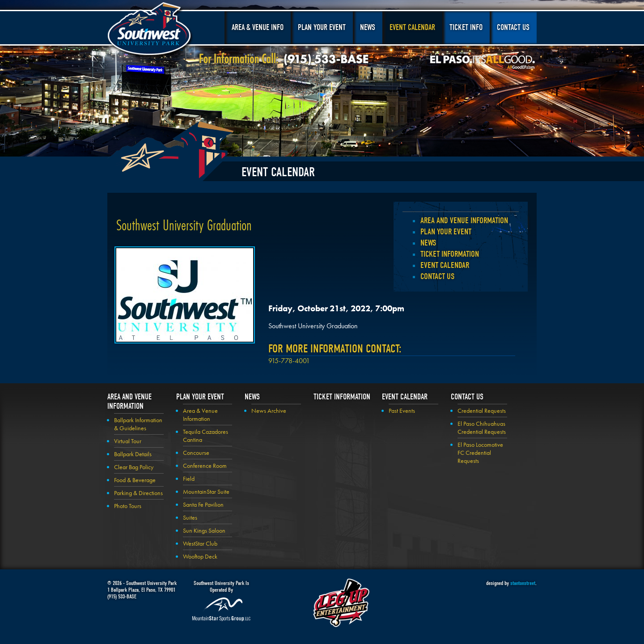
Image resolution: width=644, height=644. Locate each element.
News (368, 28)
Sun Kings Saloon (204, 530)
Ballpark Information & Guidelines (138, 424)
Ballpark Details (133, 454)
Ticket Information (450, 254)
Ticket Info (466, 28)
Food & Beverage (135, 480)
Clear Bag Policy (134, 467)
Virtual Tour (128, 441)
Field (189, 479)
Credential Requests (482, 411)
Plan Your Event (322, 28)
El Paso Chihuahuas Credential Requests (482, 428)
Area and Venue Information (464, 220)
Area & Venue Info (258, 28)
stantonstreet (523, 583)
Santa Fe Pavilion (203, 504)
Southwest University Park (150, 30)
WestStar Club (200, 543)
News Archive (269, 411)
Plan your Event (446, 232)
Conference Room (205, 466)
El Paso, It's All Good (483, 62)
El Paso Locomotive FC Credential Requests (480, 453)
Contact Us (513, 28)
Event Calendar (412, 28)
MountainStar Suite (206, 491)
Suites (190, 517)
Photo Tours (128, 506)
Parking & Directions (138, 493)
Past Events (402, 411)
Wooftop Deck (200, 556)
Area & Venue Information (200, 415)
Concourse (196, 453)
